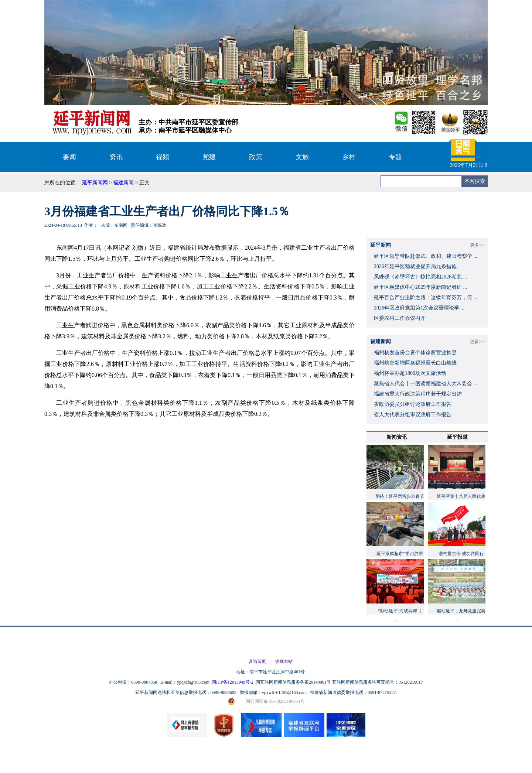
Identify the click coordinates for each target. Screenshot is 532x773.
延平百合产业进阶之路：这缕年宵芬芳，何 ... (426, 297)
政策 (256, 157)
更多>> (477, 245)
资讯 (116, 157)
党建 (209, 157)
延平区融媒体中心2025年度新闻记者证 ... (420, 287)
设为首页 (257, 661)
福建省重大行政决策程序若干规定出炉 (418, 394)
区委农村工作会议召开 (400, 318)
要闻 (69, 157)
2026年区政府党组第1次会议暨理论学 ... (419, 308)
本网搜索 (475, 181)
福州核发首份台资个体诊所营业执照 (415, 353)
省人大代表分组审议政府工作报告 (413, 415)
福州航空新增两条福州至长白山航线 (415, 363)
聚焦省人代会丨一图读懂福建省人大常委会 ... (426, 384)
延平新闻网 (95, 183)
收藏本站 (284, 661)
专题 (395, 157)
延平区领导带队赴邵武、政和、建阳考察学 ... (426, 256)
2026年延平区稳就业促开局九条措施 (415, 266)
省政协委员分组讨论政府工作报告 (413, 404)
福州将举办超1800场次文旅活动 (410, 373)
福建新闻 (123, 183)
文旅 (302, 157)
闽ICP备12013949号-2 (233, 682)
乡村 (349, 157)
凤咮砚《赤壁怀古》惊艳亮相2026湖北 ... (420, 277)
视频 (163, 157)
